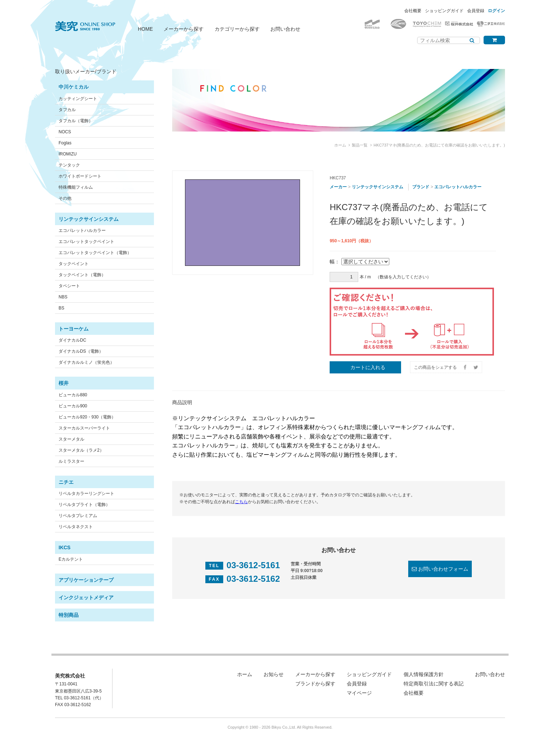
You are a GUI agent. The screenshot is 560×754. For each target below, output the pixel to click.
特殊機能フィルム (76, 187)
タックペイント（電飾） (82, 275)
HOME (145, 29)
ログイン (496, 11)
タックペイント (74, 264)
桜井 (64, 383)
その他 (65, 198)
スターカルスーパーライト (84, 428)
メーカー (338, 187)
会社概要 (413, 11)
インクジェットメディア (86, 597)
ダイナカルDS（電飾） (81, 351)
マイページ (359, 693)
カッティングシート (78, 99)
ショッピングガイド (444, 11)
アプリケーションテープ (86, 580)
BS (61, 308)
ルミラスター (71, 461)
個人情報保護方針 (424, 674)
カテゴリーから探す (237, 29)
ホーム (340, 145)
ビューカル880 (73, 395)
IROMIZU (68, 154)
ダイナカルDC (72, 340)
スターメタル (71, 439)
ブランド (421, 187)
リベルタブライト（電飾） (84, 505)
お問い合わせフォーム (443, 569)
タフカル (67, 110)
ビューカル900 (73, 406)
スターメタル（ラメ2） (81, 450)
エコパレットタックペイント (86, 242)
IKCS (64, 547)
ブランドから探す (315, 684)
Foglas (65, 143)
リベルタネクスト (76, 527)
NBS (63, 297)
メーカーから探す (184, 29)
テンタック (69, 165)
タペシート (69, 286)
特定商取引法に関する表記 (434, 684)
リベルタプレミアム (78, 516)
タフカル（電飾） (76, 121)
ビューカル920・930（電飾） (87, 417)
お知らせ (274, 674)
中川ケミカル (74, 87)
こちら (241, 502)
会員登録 (476, 11)
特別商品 (69, 615)
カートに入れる (368, 367)
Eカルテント (71, 559)
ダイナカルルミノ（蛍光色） (86, 362)
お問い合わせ (285, 29)
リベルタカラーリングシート (86, 493)
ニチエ (66, 482)
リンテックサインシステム (89, 219)
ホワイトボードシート (80, 176)
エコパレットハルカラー (82, 230)
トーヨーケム (74, 329)
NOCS (65, 132)
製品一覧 (360, 145)
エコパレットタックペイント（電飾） (95, 253)
